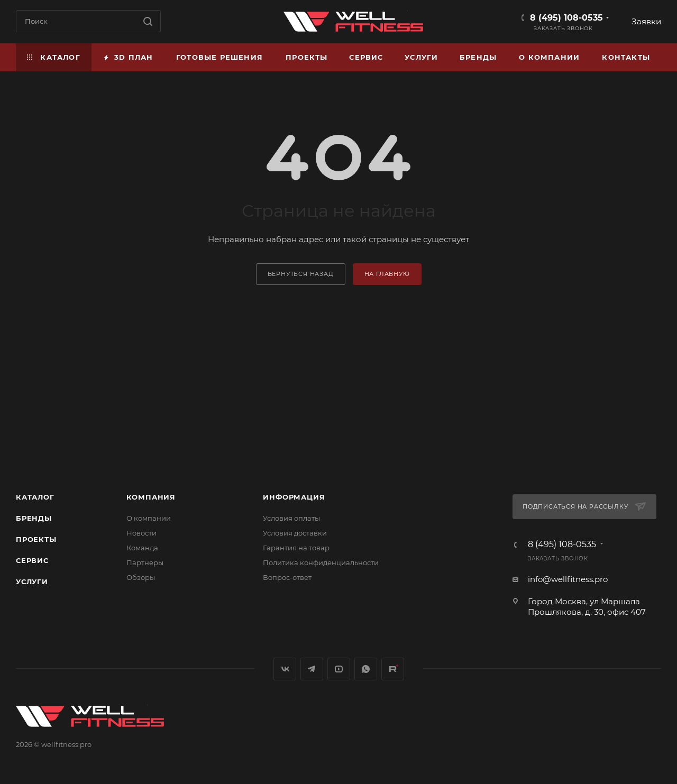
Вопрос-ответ (287, 577)
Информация (294, 497)
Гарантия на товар (296, 548)
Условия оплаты (291, 518)
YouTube (339, 669)
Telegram (312, 669)
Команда (142, 548)
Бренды (34, 518)
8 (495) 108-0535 (566, 18)
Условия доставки (295, 533)
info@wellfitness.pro (568, 579)
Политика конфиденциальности (321, 562)
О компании (149, 518)
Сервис (32, 560)
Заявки (646, 21)
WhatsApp (366, 669)
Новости (141, 533)
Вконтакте (285, 669)
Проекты (36, 539)
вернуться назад (301, 274)
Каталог (35, 497)
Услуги (32, 582)
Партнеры (145, 562)
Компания (151, 497)
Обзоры (141, 577)
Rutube (393, 669)
